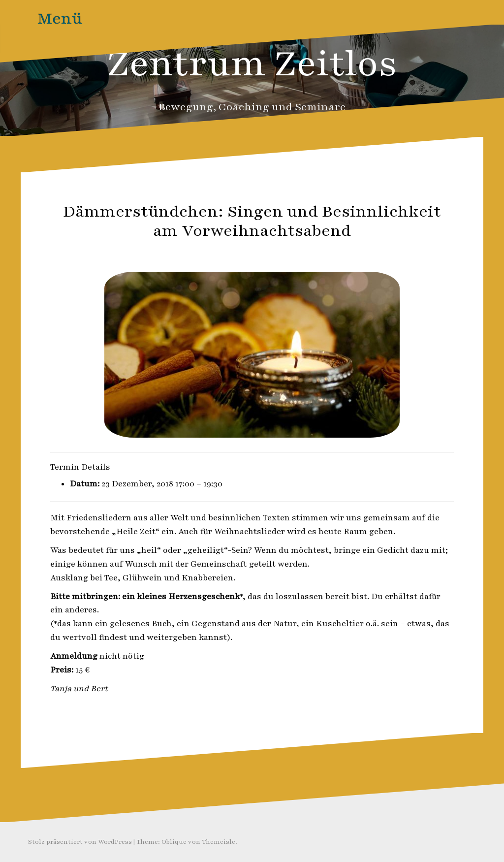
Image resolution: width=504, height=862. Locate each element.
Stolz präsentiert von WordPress (80, 842)
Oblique (174, 842)
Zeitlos (277, 252)
